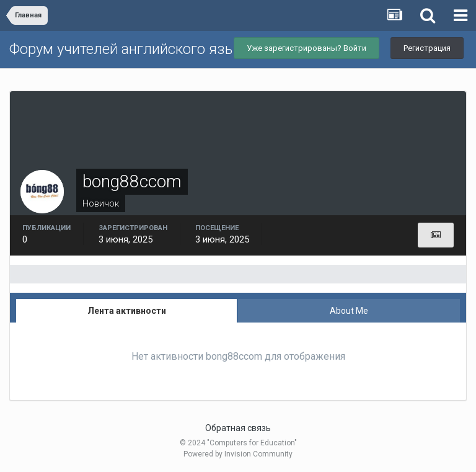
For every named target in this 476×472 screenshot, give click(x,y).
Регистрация (427, 48)
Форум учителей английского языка (130, 49)
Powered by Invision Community (238, 454)
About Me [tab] (349, 311)
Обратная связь (238, 428)
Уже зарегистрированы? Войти (306, 48)
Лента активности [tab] (127, 311)
